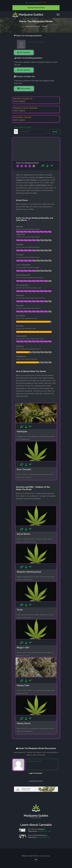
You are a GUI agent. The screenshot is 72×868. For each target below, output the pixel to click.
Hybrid (45, 26)
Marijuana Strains (33, 26)
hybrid (41, 177)
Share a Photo (25, 89)
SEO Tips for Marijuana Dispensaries (36, 830)
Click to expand (19, 101)
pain (31, 185)
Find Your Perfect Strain (36, 8)
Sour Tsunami (32, 180)
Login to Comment (35, 773)
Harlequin (19, 180)
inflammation (41, 185)
